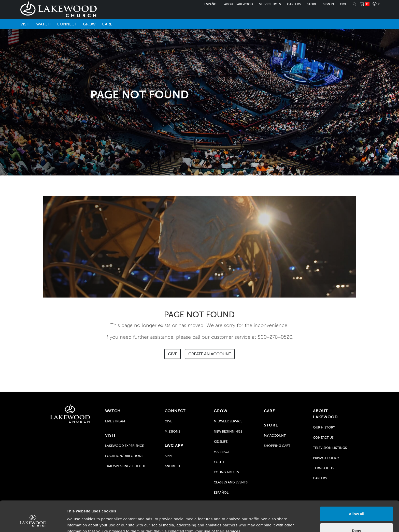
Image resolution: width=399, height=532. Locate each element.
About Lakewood (239, 4)
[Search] (354, 4)
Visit (25, 24)
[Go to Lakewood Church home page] (70, 413)
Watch (43, 24)
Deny (357, 507)
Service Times (270, 4)
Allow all (357, 491)
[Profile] (376, 4)
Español (211, 4)
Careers (294, 4)
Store (312, 4)
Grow (89, 24)
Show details (79, 522)
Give (343, 4)
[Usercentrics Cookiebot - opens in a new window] (33, 522)
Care (107, 24)
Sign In (328, 4)
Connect (67, 24)
